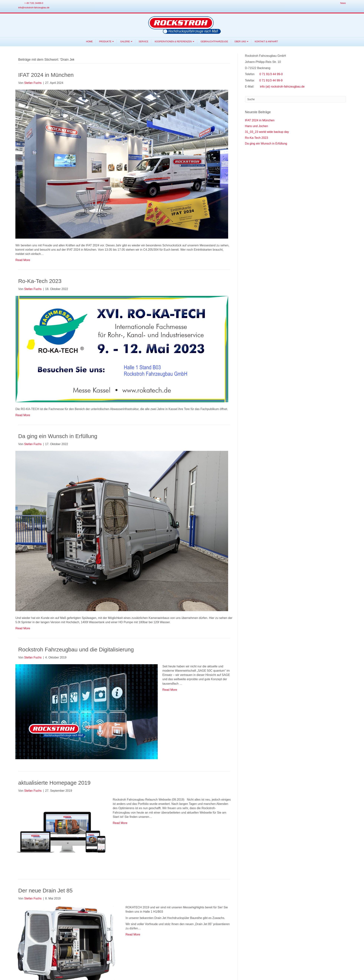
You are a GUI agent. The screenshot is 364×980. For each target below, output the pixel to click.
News (343, 3)
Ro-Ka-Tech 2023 (40, 281)
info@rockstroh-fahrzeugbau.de (34, 8)
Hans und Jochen (257, 126)
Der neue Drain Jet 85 (45, 890)
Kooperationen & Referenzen (173, 42)
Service (143, 42)
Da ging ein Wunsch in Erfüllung (58, 436)
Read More (23, 260)
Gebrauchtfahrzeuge (214, 42)
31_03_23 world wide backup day (267, 132)
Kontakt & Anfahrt (266, 42)
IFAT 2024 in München (46, 75)
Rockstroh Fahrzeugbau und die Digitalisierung (76, 649)
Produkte (105, 42)
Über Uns (240, 42)
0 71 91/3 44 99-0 (271, 74)
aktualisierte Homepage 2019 (54, 783)
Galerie (125, 42)
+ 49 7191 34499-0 (34, 3)
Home (89, 42)
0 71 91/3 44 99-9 (271, 80)
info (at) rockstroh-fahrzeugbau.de (282, 87)
